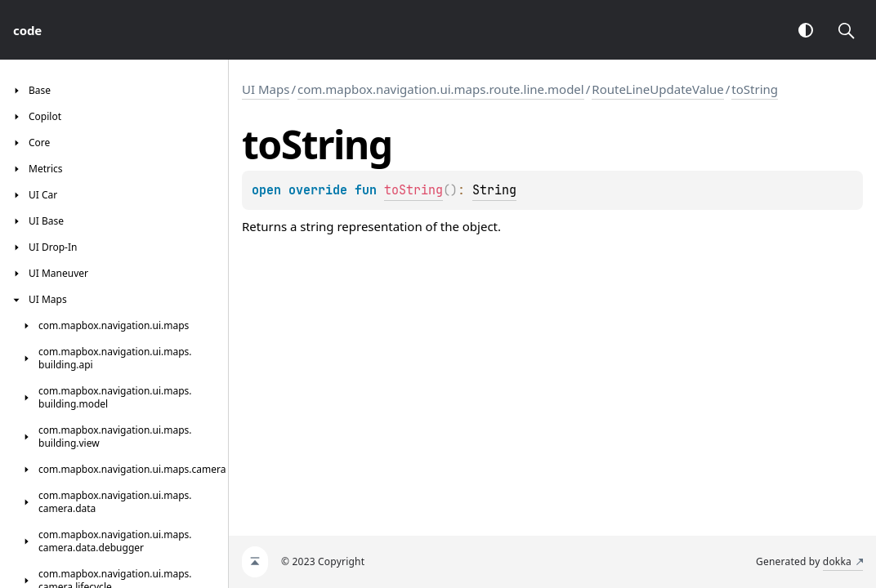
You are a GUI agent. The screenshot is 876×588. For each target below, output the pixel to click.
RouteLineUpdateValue (657, 89)
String (494, 190)
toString (755, 89)
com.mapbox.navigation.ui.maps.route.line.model (441, 89)
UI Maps (266, 89)
